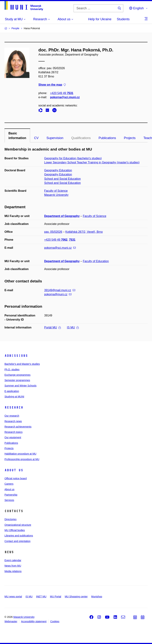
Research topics (13, 432)
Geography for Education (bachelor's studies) (73, 158)
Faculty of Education (96, 261)
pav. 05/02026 (53, 232)
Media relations (13, 571)
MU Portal (55, 597)
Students (123, 19)
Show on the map (52, 85)
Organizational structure (18, 525)
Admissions (16, 356)
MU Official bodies (15, 530)
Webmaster (11, 621)
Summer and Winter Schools (20, 386)
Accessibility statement (34, 621)
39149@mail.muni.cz (60, 290)
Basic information (17, 136)
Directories (10, 519)
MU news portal (13, 597)
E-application (12, 391)
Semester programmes (17, 380)
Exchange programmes (17, 375)
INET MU (41, 597)
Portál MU (52, 327)
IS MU (73, 327)
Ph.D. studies (12, 369)
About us (14, 470)
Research (14, 407)
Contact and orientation (17, 541)
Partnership (11, 495)
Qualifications (81, 138)
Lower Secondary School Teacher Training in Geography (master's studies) (92, 162)
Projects (130, 138)
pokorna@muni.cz (58, 294)
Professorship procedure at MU (22, 459)
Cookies (55, 621)
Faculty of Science (56, 191)
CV (36, 138)
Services (9, 500)
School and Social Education (62, 179)
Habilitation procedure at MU (20, 454)
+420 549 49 (62, 93)
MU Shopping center (76, 597)
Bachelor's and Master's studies (22, 364)
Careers (9, 484)
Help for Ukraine (100, 19)
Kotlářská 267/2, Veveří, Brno (84, 232)
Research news (13, 421)
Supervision (55, 138)
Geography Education (58, 170)
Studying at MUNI (14, 397)
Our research (12, 416)
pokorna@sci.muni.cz (65, 97)
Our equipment (13, 437)
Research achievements (18, 427)
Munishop (97, 597)
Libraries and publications (19, 536)
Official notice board (16, 478)
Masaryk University (56, 195)
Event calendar (13, 560)
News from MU (13, 566)
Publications (107, 138)
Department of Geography (62, 216)
